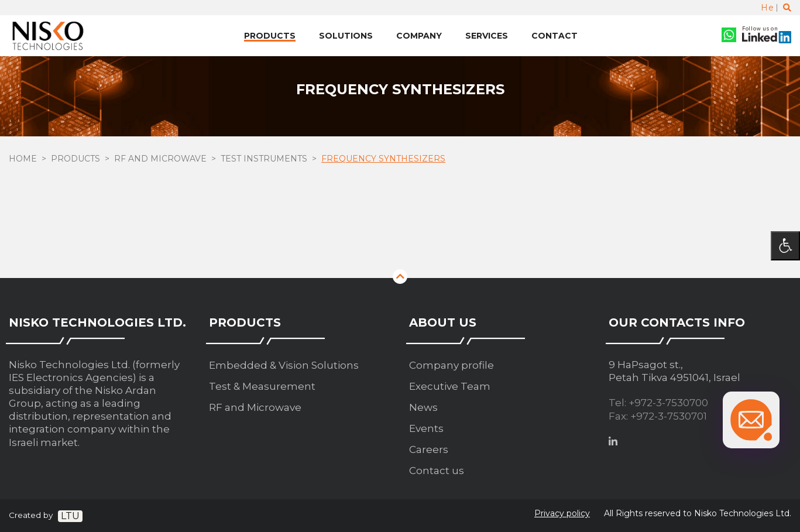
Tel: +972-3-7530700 (658, 403)
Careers (429, 449)
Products (270, 36)
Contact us (437, 471)
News (423, 407)
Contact (554, 36)
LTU (70, 516)
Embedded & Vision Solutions (284, 365)
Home (23, 160)
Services (487, 36)
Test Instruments (264, 160)
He (767, 8)
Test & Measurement (262, 386)
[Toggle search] (787, 8)
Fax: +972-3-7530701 (658, 416)
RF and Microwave (160, 160)
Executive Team (450, 386)
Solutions (346, 36)
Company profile (451, 365)
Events (426, 428)
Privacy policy (562, 513)
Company (419, 36)
